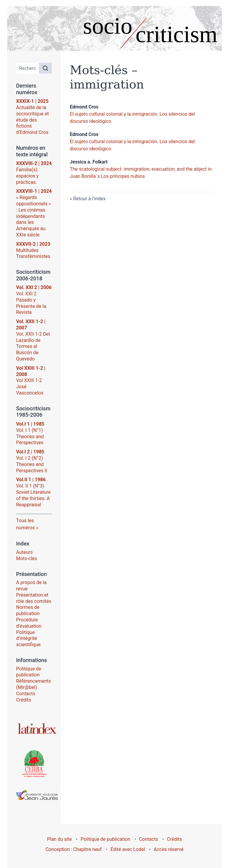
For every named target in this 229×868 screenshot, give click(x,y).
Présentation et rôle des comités (34, 598)
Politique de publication (29, 672)
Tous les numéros (25, 524)
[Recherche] (28, 68)
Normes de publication (28, 610)
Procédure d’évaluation (29, 623)
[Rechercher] (45, 68)
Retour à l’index (89, 199)
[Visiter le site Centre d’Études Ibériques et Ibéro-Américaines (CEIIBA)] (34, 763)
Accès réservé (169, 849)
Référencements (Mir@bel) (34, 684)
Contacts (26, 694)
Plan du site (59, 839)
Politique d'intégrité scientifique (28, 639)
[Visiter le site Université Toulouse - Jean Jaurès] (34, 795)
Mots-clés (27, 558)
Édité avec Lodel (128, 849)
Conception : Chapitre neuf (74, 849)
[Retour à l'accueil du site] (114, 28)
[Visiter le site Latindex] (34, 729)
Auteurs (24, 552)
